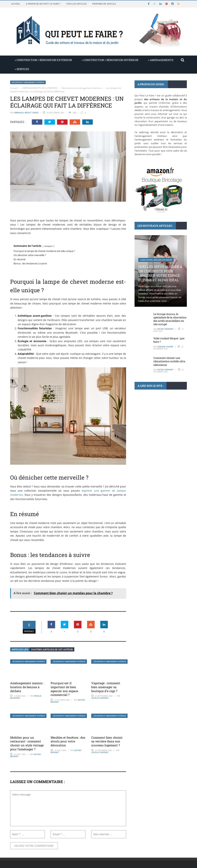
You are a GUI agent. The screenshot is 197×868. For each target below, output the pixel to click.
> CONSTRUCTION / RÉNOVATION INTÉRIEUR (110, 60)
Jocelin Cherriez (100, 698)
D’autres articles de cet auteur (52, 649)
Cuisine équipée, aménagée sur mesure (156, 260)
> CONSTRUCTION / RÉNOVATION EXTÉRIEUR (43, 60)
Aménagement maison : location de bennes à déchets (27, 687)
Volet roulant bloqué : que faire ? (169, 340)
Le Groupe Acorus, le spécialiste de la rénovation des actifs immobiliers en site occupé (170, 319)
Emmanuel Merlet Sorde (26, 113)
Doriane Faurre (165, 347)
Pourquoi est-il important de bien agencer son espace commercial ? (64, 689)
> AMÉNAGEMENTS (161, 60)
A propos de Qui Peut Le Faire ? (43, 4)
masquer (49, 246)
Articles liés (20, 649)
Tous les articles (76, 4)
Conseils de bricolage (149, 416)
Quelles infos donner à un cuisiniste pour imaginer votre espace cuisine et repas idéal (160, 273)
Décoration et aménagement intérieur (28, 82)
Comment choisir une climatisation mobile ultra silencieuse (169, 361)
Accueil (16, 4)
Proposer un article (104, 4)
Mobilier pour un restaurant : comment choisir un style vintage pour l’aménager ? (27, 743)
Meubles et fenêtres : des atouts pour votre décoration (68, 741)
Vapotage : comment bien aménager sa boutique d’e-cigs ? (106, 687)
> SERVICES (22, 69)
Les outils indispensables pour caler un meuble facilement (158, 430)
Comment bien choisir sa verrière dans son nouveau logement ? (107, 741)
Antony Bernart (165, 329)
